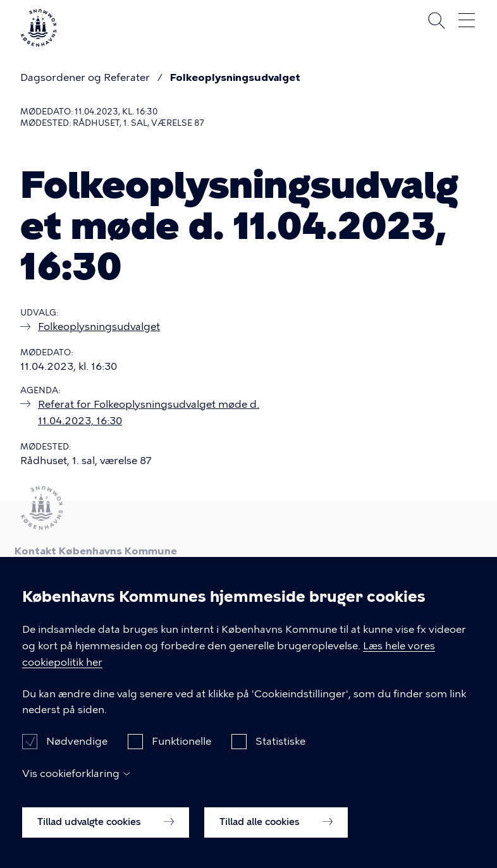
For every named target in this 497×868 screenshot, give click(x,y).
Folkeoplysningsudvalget (235, 77)
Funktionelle (181, 753)
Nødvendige (77, 753)
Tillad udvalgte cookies (106, 833)
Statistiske (280, 753)
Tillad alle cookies (276, 833)
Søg (436, 20)
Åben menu (467, 20)
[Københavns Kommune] (39, 41)
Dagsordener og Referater (85, 77)
